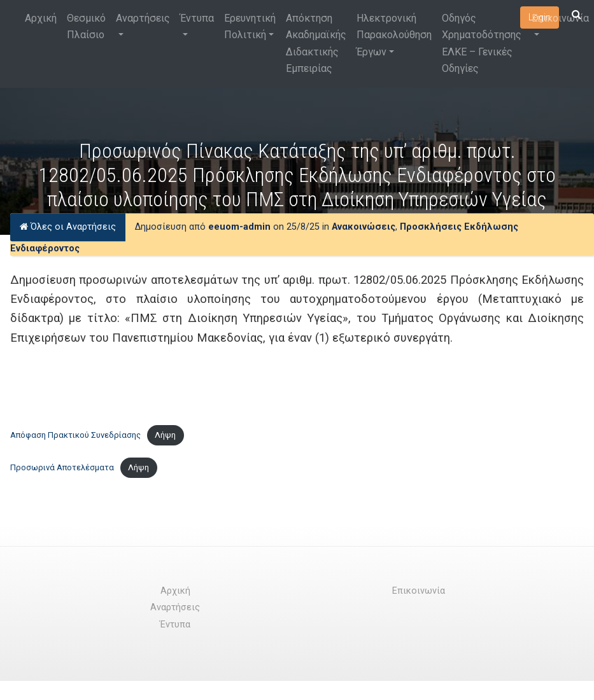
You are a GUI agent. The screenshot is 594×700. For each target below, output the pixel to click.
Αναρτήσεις (143, 18)
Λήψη (165, 435)
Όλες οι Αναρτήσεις (68, 227)
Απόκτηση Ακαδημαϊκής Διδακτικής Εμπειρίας (316, 43)
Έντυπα (197, 18)
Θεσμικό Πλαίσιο (86, 26)
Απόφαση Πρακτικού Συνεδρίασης (75, 435)
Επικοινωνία (560, 18)
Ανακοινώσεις (364, 227)
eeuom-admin (239, 227)
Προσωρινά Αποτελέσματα (62, 467)
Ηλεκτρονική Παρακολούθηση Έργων (394, 35)
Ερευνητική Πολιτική (250, 26)
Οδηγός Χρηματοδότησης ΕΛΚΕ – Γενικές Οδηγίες (482, 43)
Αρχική (41, 18)
